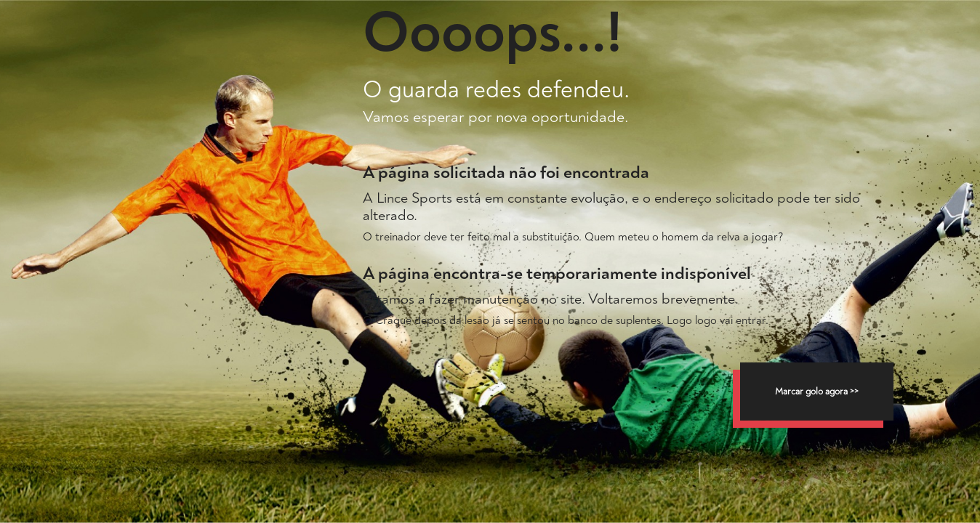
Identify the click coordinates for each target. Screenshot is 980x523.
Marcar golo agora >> (817, 392)
